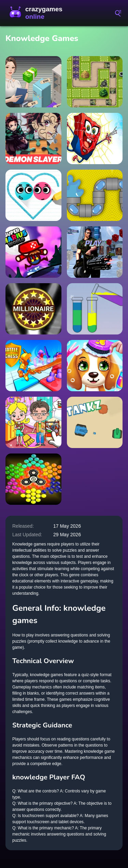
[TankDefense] (95, 82)
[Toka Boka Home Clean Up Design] (33, 422)
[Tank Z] (95, 422)
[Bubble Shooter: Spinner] (33, 479)
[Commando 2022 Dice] (95, 252)
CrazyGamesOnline (38, 13)
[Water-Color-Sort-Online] (95, 309)
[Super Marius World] (33, 252)
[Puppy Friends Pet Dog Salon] (95, 366)
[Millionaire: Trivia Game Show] (33, 309)
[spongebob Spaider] (95, 139)
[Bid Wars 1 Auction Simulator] (33, 82)
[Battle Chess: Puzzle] (33, 366)
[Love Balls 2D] (33, 195)
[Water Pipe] (95, 195)
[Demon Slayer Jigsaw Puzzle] (33, 139)
